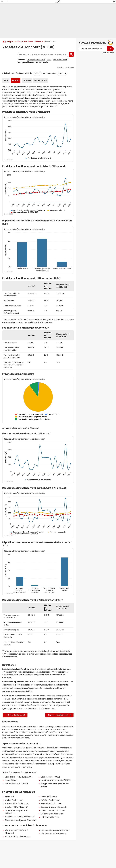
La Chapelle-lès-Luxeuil (36, 60)
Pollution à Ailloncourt (50, 817)
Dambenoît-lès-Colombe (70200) (56, 780)
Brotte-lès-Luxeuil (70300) (16, 784)
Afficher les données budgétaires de (17, 73)
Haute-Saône (28, 42)
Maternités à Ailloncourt (51, 804)
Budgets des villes (13, 42)
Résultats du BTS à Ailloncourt (54, 834)
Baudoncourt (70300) (50, 777)
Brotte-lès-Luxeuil (60, 60)
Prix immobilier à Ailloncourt (17, 804)
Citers (49, 60)
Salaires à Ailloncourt (14, 800)
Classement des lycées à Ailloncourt (20, 820)
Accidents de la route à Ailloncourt (20, 817)
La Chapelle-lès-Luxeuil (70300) (18, 777)
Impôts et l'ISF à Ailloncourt (16, 807)
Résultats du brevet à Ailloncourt (55, 830)
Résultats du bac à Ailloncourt (18, 836)
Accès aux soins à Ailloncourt (53, 810)
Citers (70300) (11, 780)
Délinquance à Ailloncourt (52, 814)
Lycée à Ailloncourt (49, 797)
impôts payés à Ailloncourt (28, 428)
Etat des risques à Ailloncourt (53, 807)
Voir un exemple (108, 53)
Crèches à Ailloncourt (50, 800)
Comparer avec (49, 73)
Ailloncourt (39, 42)
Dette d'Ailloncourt (15, 715)
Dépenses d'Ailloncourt (59, 715)
